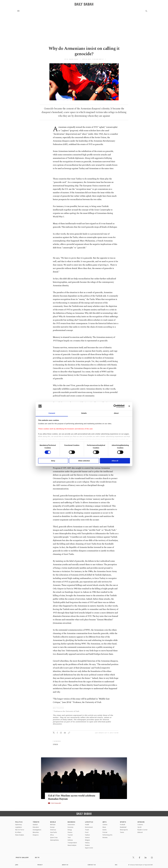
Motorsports (124, 830)
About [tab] (116, 413)
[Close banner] (129, 406)
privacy (40, 865)
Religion (87, 840)
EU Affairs (18, 832)
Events (105, 830)
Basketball (123, 827)
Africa (52, 835)
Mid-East (53, 825)
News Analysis (20, 835)
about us (65, 865)
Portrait (105, 832)
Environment (89, 827)
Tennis (122, 832)
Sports (123, 822)
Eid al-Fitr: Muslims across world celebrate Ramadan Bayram (67, 797)
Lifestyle (89, 822)
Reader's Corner (142, 830)
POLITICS (19, 822)
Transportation (72, 843)
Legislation (19, 827)
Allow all (115, 461)
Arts (105, 822)
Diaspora (36, 835)
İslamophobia (54, 840)
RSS (116, 865)
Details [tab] (84, 413)
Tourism (70, 835)
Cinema (105, 825)
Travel (87, 830)
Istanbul (35, 825)
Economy (70, 827)
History (87, 843)
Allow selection (84, 461)
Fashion (87, 835)
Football (123, 825)
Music (104, 827)
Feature (87, 845)
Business (71, 822)
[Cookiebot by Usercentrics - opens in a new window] (115, 406)
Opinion (141, 822)
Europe (52, 827)
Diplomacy (19, 825)
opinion (55, 744)
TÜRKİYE (36, 822)
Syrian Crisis (54, 837)
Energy (70, 830)
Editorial (140, 832)
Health (87, 825)
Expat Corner (89, 848)
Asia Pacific (54, 832)
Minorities (36, 832)
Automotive (71, 825)
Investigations (37, 830)
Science (87, 837)
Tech (69, 837)
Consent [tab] (52, 413)
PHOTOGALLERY (56, 803)
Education (36, 827)
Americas (53, 830)
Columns (140, 825)
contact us (92, 865)
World (53, 822)
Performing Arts (107, 835)
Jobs (17, 865)
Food (87, 832)
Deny (53, 461)
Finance (70, 832)
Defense (70, 840)
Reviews (105, 837)
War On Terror (20, 830)
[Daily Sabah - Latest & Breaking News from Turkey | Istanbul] (84, 4)
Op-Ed (139, 827)
